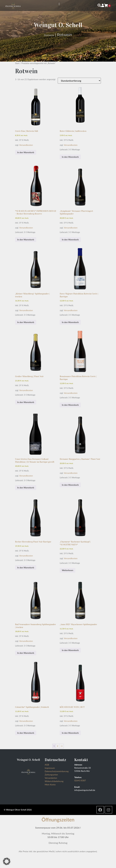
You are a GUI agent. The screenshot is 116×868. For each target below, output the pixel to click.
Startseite (49, 35)
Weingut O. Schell (58, 25)
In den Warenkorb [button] (26, 152)
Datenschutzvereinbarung (57, 771)
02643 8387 (80, 780)
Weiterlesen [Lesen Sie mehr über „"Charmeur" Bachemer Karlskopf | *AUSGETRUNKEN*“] (67, 570)
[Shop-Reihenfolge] (79, 81)
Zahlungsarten (51, 775)
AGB (47, 765)
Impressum (50, 768)
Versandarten (51, 778)
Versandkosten (26, 145)
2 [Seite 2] (58, 746)
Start (17, 63)
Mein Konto (50, 784)
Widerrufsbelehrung (54, 781)
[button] (59, 4)
